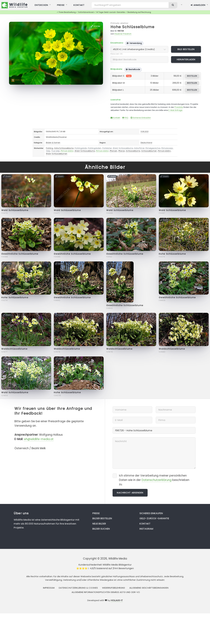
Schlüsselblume (133, 151)
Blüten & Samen (53, 143)
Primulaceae (167, 148)
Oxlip (48, 151)
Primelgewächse (153, 148)
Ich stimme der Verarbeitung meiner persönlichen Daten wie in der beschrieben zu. (154, 480)
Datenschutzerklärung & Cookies (78, 588)
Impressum (49, 588)
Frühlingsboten (95, 148)
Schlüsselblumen (149, 151)
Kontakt (115, 118)
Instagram (146, 529)
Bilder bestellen (102, 518)
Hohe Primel (139, 148)
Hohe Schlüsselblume (132, 27)
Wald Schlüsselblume (15, 210)
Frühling (50, 148)
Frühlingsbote (81, 148)
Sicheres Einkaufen (141, 118)
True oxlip (55, 151)
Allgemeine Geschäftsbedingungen (149, 588)
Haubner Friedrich (123, 34)
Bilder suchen (101, 529)
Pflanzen (114, 151)
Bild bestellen (186, 49)
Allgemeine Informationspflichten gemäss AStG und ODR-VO (106, 592)
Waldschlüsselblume (14, 349)
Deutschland (146, 143)
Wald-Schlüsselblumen (57, 154)
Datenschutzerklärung (157, 480)
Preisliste (179, 107)
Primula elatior (120, 23)
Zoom (96, 26)
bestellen (192, 76)
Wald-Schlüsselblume (123, 148)
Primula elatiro (164, 151)
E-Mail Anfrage (175, 110)
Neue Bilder (99, 524)
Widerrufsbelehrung (114, 588)
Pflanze (122, 151)
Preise (96, 513)
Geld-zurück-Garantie (154, 518)
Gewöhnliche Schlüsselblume (20, 254)
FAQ (125, 118)
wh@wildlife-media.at (39, 439)
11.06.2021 (145, 132)
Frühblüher (107, 148)
